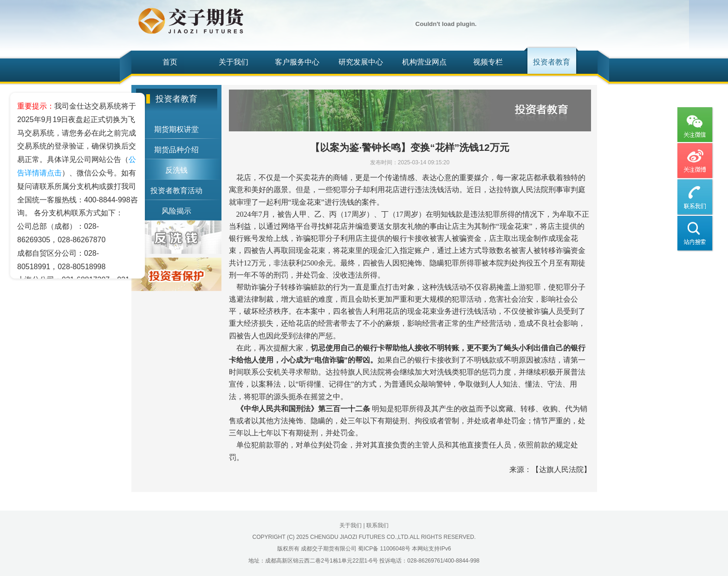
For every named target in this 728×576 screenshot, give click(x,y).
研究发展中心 (361, 62)
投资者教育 (552, 62)
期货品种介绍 (176, 150)
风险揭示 (176, 211)
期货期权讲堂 (176, 129)
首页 (170, 62)
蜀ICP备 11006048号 (384, 549)
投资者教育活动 (176, 191)
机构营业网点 (424, 62)
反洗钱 (176, 170)
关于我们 (234, 62)
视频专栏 (488, 62)
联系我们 (377, 525)
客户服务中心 (297, 62)
